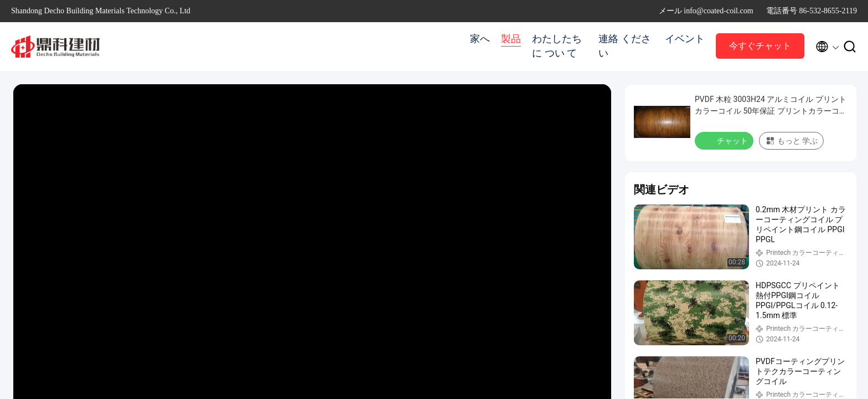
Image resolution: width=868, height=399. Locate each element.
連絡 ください (625, 46)
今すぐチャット (760, 46)
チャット (725, 140)
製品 (511, 39)
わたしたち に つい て (557, 46)
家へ (480, 39)
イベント (685, 39)
